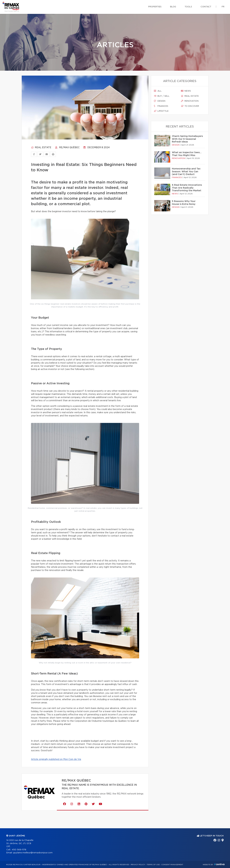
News (186, 91)
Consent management (172, 865)
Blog (173, 7)
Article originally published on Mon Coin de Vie (56, 759)
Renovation (190, 101)
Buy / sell (162, 96)
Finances (161, 106)
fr (223, 7)
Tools (188, 7)
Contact (206, 7)
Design (160, 101)
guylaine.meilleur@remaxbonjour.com (33, 853)
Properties (155, 7)
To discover (190, 106)
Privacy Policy (138, 865)
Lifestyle (161, 111)
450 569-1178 (19, 850)
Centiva (219, 864)
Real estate (41, 148)
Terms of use (153, 865)
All (158, 91)
